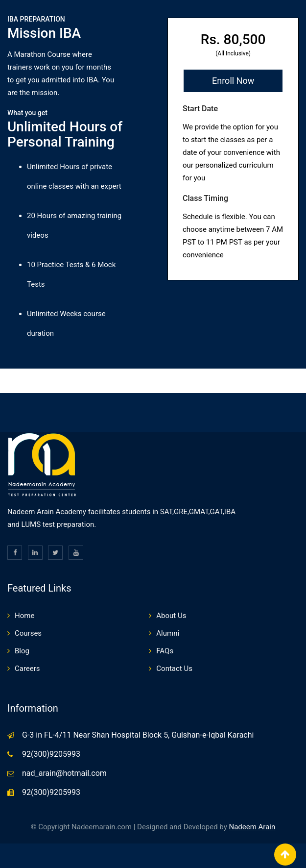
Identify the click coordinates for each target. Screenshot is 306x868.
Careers (27, 669)
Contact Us (174, 669)
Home (24, 616)
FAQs (165, 651)
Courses (28, 633)
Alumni (168, 633)
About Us (171, 616)
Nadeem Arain (252, 827)
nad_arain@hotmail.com (64, 773)
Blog (22, 651)
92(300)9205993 (51, 754)
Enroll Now (233, 81)
